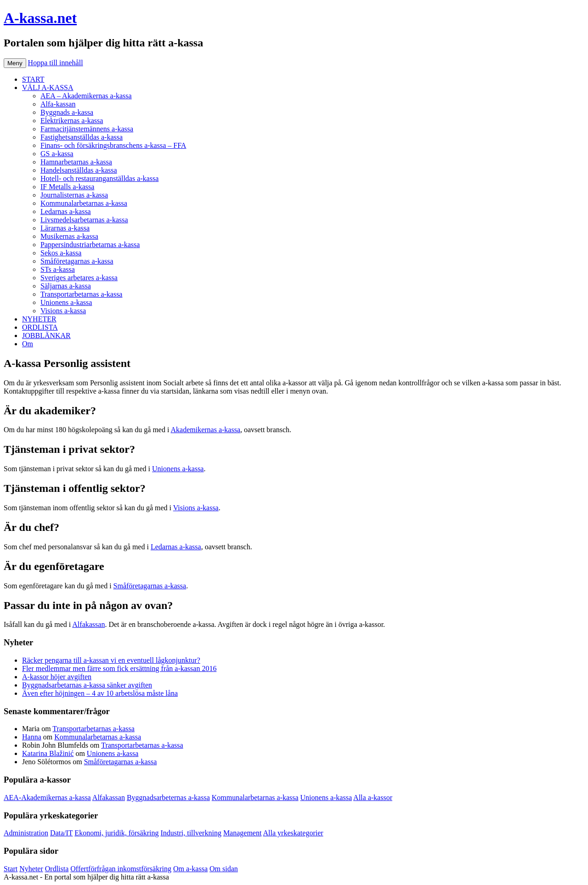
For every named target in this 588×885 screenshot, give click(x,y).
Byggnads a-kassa (67, 112)
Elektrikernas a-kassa (72, 121)
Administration (26, 833)
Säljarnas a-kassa (66, 286)
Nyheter (31, 869)
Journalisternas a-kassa (74, 195)
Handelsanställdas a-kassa (79, 170)
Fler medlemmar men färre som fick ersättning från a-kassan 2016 (119, 668)
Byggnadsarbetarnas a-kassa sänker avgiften (87, 685)
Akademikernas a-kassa (206, 430)
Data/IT (61, 833)
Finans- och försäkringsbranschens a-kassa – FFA (113, 145)
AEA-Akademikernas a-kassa (47, 798)
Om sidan (224, 869)
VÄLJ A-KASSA (48, 87)
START (33, 79)
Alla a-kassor (373, 798)
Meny (15, 63)
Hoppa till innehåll (56, 63)
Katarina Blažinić (48, 753)
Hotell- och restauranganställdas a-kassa (99, 178)
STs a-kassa (58, 269)
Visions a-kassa (63, 311)
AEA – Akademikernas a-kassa (86, 96)
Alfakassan (88, 624)
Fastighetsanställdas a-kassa (82, 137)
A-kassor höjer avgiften (57, 677)
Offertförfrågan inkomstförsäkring (121, 869)
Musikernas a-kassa (69, 236)
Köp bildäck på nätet (201, 877)
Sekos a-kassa (61, 253)
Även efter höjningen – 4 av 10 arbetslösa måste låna (100, 693)
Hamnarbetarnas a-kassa (76, 162)
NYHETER (39, 319)
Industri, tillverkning (191, 833)
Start (11, 869)
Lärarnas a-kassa (65, 228)
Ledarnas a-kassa (66, 211)
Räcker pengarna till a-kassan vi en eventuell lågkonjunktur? (111, 660)
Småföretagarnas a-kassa (77, 261)
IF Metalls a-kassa (67, 187)
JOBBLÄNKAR (46, 335)
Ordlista (57, 869)
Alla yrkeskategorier (293, 833)
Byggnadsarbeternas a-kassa (168, 798)
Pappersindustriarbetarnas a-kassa (90, 245)
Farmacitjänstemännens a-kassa (87, 129)
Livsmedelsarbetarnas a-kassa (84, 220)
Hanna (32, 737)
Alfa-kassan (58, 104)
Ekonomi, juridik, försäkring (116, 833)
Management (243, 833)
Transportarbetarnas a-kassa (81, 294)
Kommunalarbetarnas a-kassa (84, 203)
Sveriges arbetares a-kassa (79, 278)
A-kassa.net (40, 18)
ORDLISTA (40, 327)
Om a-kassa (190, 869)
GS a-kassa (57, 154)
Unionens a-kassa (66, 302)
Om (28, 344)
